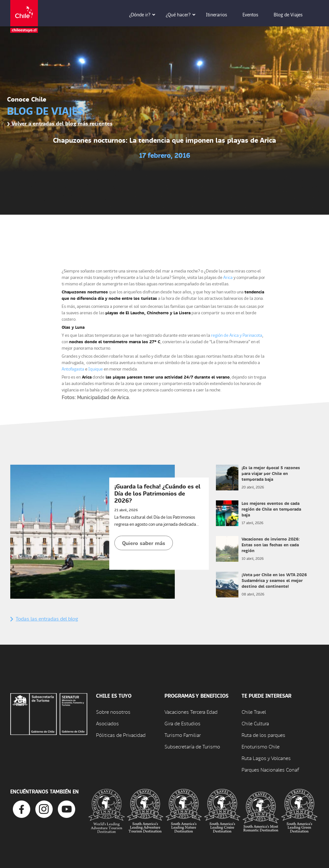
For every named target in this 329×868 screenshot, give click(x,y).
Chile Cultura (255, 723)
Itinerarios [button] (221, 14)
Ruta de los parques (263, 735)
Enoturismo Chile (261, 746)
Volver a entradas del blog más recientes (60, 123)
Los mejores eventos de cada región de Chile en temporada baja (271, 509)
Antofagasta (73, 369)
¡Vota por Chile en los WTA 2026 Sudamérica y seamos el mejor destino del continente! (274, 580)
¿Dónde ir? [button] (144, 14)
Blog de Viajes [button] (293, 14)
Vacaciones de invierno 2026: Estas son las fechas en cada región (271, 545)
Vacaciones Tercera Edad (191, 712)
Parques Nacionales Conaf (270, 770)
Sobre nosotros (113, 712)
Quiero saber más (144, 543)
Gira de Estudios (182, 723)
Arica (228, 277)
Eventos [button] (255, 14)
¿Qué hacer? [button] (183, 14)
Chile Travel (254, 712)
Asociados (107, 723)
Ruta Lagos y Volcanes (266, 758)
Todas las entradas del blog (44, 618)
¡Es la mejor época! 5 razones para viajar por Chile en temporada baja (271, 473)
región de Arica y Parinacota (237, 335)
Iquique (96, 369)
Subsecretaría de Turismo (192, 746)
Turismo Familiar (183, 735)
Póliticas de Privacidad (121, 735)
